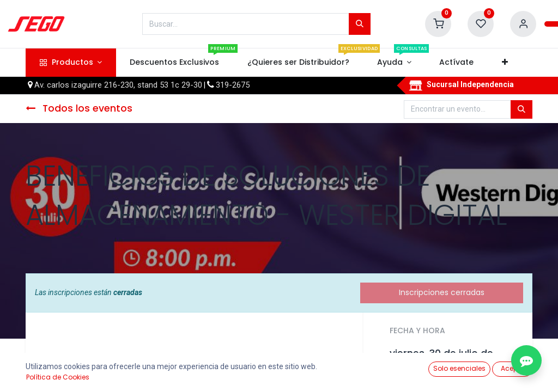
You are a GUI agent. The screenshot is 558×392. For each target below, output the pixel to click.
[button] (505, 63)
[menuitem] (175, 63)
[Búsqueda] (360, 24)
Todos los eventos (79, 108)
